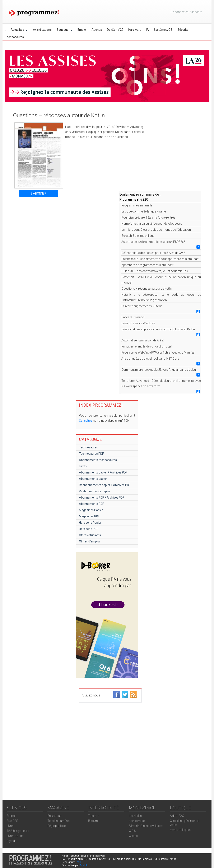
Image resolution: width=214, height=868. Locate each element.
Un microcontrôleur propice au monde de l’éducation (156, 230)
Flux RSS (12, 821)
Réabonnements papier (95, 491)
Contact (134, 836)
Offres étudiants (90, 535)
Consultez (86, 421)
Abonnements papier (93, 479)
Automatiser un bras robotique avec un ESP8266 (153, 242)
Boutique (63, 30)
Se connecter (179, 12)
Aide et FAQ (177, 816)
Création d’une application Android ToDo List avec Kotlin (158, 329)
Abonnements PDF (91, 504)
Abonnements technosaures (98, 460)
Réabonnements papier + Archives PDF (105, 485)
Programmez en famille (137, 205)
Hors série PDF (89, 529)
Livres (83, 466)
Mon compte (137, 821)
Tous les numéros (59, 821)
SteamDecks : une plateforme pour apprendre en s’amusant (160, 259)
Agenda (97, 30)
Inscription (135, 816)
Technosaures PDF (91, 454)
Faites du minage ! (133, 317)
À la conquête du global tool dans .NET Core (150, 359)
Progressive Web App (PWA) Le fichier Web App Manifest (158, 353)
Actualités (18, 30)
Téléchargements (18, 831)
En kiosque (54, 816)
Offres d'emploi (89, 541)
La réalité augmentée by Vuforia (142, 306)
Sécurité (183, 30)
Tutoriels (94, 816)
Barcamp (94, 821)
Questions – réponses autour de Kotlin (147, 289)
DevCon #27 (115, 30)
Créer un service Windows (138, 323)
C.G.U (132, 831)
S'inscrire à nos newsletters (146, 826)
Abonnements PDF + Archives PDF (102, 498)
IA (147, 30)
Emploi (82, 30)
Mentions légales (180, 830)
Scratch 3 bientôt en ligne (138, 236)
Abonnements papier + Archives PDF (103, 472)
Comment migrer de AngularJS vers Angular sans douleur (159, 370)
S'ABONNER (39, 193)
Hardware (135, 30)
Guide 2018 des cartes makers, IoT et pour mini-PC (155, 271)
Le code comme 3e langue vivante (144, 211)
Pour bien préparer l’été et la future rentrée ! (149, 218)
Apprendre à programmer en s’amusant (147, 265)
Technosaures (14, 37)
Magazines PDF (89, 516)
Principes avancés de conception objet (147, 346)
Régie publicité (57, 826)
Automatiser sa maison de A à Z (143, 340)
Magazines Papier (91, 510)
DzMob (83, 865)
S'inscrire (196, 12)
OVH (78, 862)
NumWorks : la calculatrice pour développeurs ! (152, 224)
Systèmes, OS (163, 30)
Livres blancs (15, 836)
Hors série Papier (90, 523)
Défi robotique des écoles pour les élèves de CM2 (153, 253)
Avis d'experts (42, 30)
